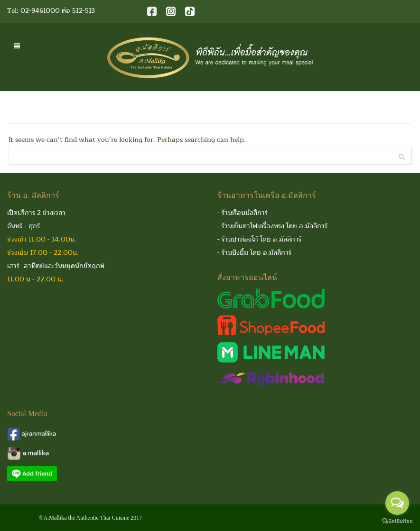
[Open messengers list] (397, 503)
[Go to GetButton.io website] (397, 521)
